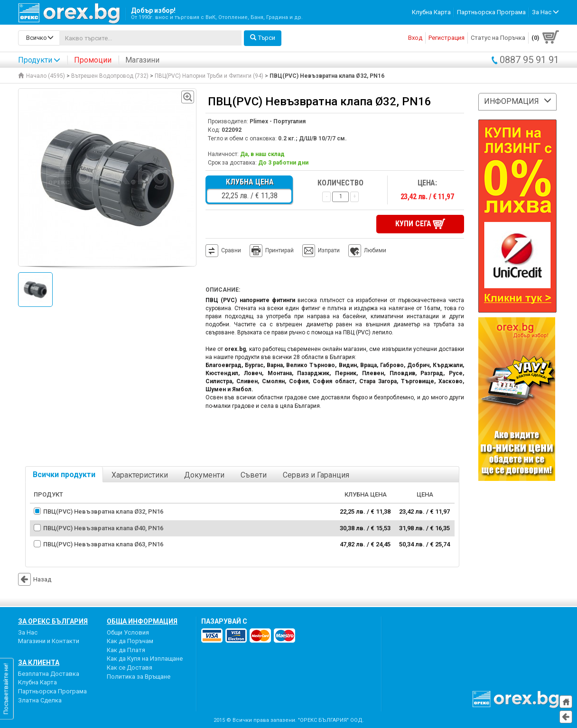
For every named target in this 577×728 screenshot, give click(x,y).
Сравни (231, 250)
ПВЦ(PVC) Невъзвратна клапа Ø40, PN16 (103, 528)
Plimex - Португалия (278, 121)
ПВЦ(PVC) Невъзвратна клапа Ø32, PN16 (103, 511)
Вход (415, 38)
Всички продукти (64, 475)
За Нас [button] (545, 12)
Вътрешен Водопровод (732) (110, 76)
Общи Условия (128, 632)
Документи (204, 475)
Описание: (223, 290)
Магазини (142, 60)
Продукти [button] (39, 60)
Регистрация (447, 38)
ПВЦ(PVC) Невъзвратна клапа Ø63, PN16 (103, 544)
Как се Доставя (130, 668)
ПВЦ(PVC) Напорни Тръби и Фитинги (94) (209, 76)
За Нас (28, 632)
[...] (150, 38)
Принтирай (272, 251)
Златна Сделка (40, 700)
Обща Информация (142, 621)
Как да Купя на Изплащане (145, 659)
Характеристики (140, 475)
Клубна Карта (431, 12)
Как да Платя (126, 650)
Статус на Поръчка (498, 38)
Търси (263, 38)
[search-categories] (39, 38)
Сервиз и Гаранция (316, 475)
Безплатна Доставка (49, 674)
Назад (35, 579)
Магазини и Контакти (49, 641)
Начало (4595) (42, 76)
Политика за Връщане (139, 677)
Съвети (254, 475)
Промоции (93, 60)
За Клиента (39, 663)
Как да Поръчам (130, 641)
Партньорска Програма (491, 12)
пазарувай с (224, 621)
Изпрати (329, 250)
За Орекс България (53, 621)
